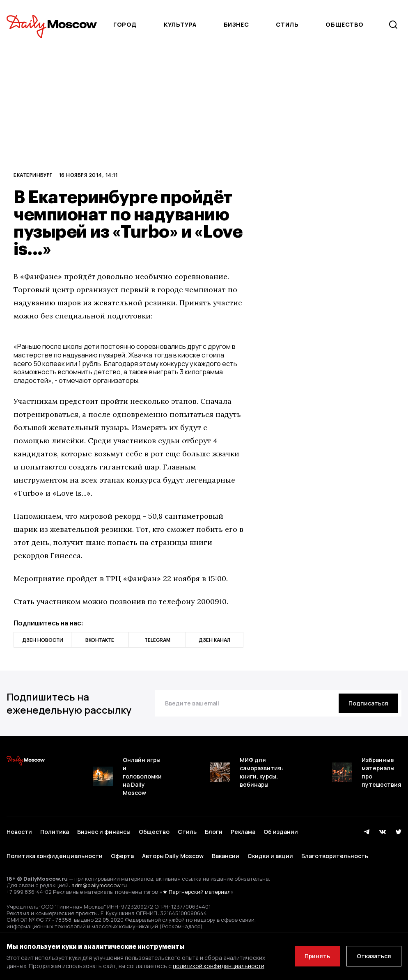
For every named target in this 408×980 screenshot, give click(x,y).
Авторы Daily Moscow (173, 856)
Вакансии (226, 856)
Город (125, 24)
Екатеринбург (33, 175)
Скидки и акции (270, 856)
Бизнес (236, 24)
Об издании (281, 832)
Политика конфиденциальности (55, 856)
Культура (180, 24)
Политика (55, 832)
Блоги (214, 832)
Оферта (122, 856)
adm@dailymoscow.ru (99, 885)
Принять (317, 956)
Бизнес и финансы (104, 832)
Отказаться (374, 956)
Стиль (287, 24)
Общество (344, 24)
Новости (19, 832)
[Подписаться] (368, 703)
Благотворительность (335, 856)
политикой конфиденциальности (219, 966)
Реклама (243, 832)
